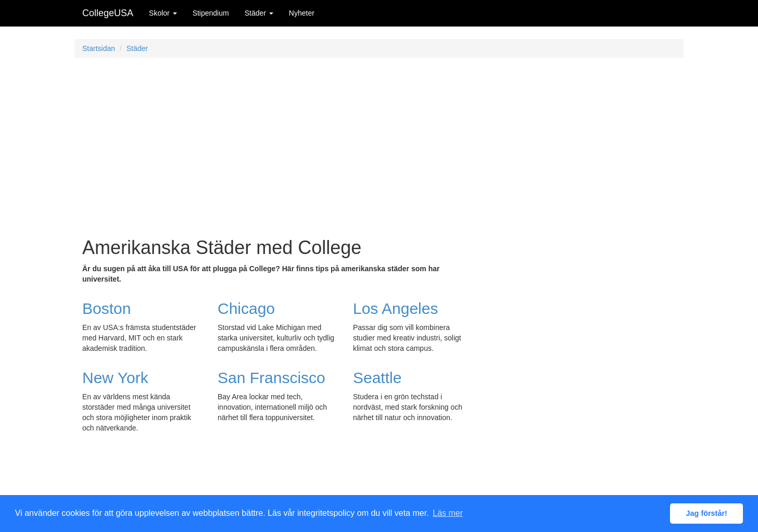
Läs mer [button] (448, 513)
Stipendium (211, 13)
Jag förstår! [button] (707, 513)
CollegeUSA (108, 13)
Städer (259, 13)
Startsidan (99, 48)
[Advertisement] (379, 141)
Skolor (163, 13)
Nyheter (302, 13)
